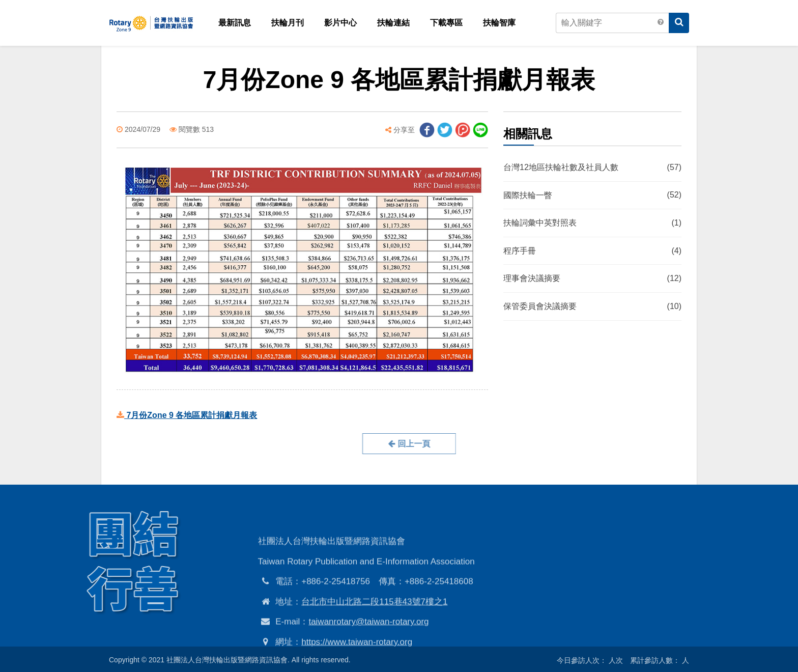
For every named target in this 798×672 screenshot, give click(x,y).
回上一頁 (372, 444)
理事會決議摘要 (592, 279)
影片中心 (340, 23)
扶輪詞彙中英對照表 (592, 223)
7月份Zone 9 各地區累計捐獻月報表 (187, 415)
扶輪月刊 (288, 23)
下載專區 (446, 23)
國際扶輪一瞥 (592, 195)
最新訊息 (235, 23)
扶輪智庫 (499, 23)
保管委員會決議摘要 (592, 306)
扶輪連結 (393, 23)
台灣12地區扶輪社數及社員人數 (592, 167)
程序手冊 (592, 251)
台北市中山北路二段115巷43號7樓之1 (374, 638)
